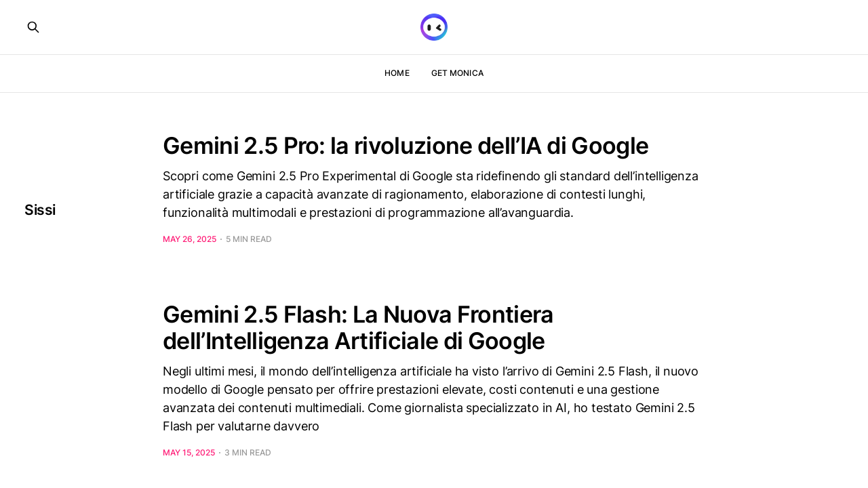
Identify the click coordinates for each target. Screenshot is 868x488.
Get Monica (457, 73)
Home (397, 73)
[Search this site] (33, 27)
